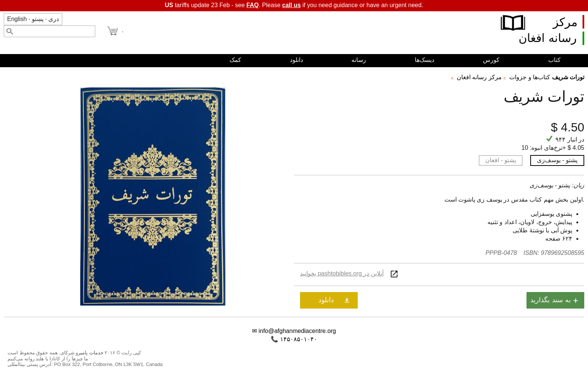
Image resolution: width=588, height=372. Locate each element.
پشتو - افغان (501, 160)
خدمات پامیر (91, 353)
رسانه (359, 60)
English (17, 19)
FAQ (253, 5)
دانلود (296, 60)
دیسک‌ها (424, 60)
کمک (235, 60)
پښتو (38, 19)
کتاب (554, 60)
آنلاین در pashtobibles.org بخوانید (342, 273)
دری (54, 19)
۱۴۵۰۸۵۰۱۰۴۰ (299, 339)
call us (291, 5)
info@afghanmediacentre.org (297, 331)
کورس (491, 60)
